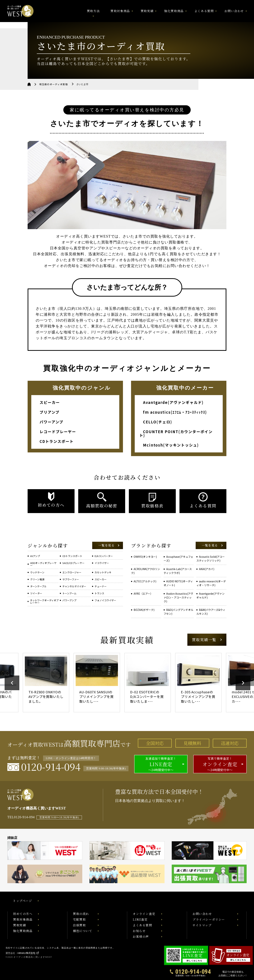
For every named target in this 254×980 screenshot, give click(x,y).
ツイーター (36, 593)
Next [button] (243, 683)
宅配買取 (79, 920)
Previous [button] (12, 683)
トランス (99, 593)
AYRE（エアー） (143, 594)
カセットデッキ (103, 572)
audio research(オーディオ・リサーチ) (211, 583)
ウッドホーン (37, 572)
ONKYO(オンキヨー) (145, 557)
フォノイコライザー (105, 600)
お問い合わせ (234, 11)
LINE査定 (140, 920)
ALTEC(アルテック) (145, 581)
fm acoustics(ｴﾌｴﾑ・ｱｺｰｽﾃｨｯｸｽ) (175, 412)
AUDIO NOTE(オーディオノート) (178, 583)
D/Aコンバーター (104, 556)
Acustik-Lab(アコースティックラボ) (178, 571)
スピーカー (50, 402)
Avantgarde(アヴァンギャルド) (173, 402)
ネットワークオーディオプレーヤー (44, 601)
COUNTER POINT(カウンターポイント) (176, 433)
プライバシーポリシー (209, 920)
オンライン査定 (144, 914)
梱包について (83, 931)
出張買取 (79, 925)
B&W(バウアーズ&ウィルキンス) (211, 612)
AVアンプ (35, 556)
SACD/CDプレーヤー (73, 563)
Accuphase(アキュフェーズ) (178, 559)
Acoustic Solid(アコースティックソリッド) (211, 559)
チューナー (101, 586)
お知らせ (139, 931)
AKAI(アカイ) (207, 569)
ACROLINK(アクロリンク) (145, 571)
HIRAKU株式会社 (26, 953)
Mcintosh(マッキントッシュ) (171, 445)
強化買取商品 (174, 11)
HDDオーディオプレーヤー (43, 564)
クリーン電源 (37, 579)
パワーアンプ (51, 422)
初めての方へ (23, 914)
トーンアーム (69, 593)
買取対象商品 (120, 11)
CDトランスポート (57, 441)
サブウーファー (71, 579)
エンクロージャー (72, 572)
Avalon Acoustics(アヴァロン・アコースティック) (178, 597)
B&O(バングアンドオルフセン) (178, 612)
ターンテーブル (38, 586)
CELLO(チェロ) (158, 422)
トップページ (23, 901)
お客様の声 (141, 937)
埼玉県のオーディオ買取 (54, 84)
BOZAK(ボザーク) (144, 610)
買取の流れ (81, 914)
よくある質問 (204, 11)
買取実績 (147, 11)
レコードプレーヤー (58, 432)
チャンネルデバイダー (74, 586)
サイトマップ (202, 925)
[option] (51, 683)
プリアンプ (50, 412)
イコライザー (102, 563)
